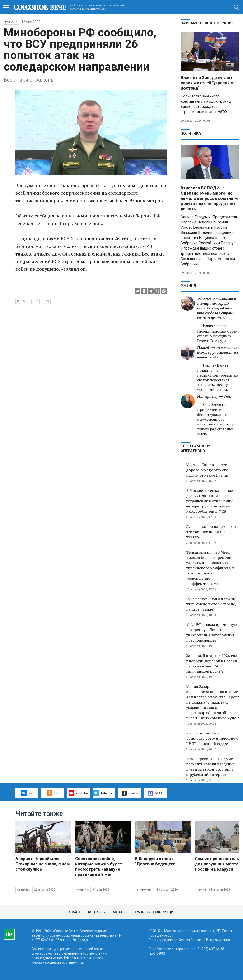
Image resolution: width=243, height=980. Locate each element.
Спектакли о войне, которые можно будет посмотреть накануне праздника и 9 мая (99, 867)
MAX (155, 793)
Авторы (119, 912)
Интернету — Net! (214, 396)
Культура (83, 890)
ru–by (130, 793)
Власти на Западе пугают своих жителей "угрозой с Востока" (207, 83)
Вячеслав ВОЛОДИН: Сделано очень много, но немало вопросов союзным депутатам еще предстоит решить (209, 198)
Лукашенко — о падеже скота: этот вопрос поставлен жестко (213, 532)
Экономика (145, 890)
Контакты (97, 912)
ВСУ (35, 301)
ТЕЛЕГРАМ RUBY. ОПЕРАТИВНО (196, 449)
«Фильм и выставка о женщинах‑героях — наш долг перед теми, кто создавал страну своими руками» (217, 308)
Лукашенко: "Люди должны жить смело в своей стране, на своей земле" (211, 604)
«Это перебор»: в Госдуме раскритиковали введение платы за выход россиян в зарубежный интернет (210, 767)
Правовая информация (154, 912)
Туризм (201, 890)
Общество (24, 890)
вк (27, 793)
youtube (78, 793)
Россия (22, 301)
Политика (191, 133)
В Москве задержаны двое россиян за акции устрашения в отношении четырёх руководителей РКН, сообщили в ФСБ (210, 501)
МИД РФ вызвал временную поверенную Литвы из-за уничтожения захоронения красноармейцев (211, 632)
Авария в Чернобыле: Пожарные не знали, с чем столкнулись (43, 864)
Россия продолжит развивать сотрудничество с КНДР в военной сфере (212, 738)
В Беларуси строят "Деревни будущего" (156, 861)
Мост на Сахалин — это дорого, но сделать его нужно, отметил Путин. (207, 470)
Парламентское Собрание (207, 23)
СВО (46, 301)
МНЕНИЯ (188, 285)
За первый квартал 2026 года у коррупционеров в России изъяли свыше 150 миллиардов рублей (213, 663)
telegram (104, 793)
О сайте (74, 912)
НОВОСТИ (11, 22)
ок (53, 793)
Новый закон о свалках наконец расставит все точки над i (218, 352)
